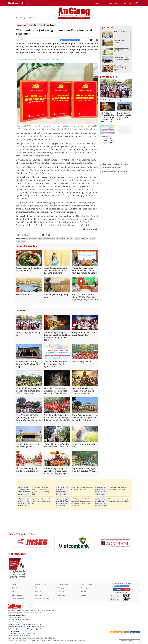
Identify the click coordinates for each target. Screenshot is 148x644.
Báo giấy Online (115, 3)
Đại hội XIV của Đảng (76, 147)
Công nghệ (62, 588)
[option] (33, 542)
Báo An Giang (21, 241)
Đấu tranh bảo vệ (31, 239)
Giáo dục (38, 588)
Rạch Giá (77, 239)
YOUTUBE (126, 589)
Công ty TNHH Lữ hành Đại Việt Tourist (115, 164)
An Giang (92, 239)
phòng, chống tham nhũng (71, 192)
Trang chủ (21, 25)
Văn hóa (33, 25)
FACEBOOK (117, 589)
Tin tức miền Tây (18, 599)
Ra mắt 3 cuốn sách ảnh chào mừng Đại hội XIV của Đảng (38, 59)
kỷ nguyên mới (56, 143)
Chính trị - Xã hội (64, 584)
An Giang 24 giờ (40, 584)
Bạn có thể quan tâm (27, 246)
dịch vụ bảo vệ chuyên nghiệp (112, 168)
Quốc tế (15, 591)
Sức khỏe (84, 591)
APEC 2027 (70, 239)
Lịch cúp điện (129, 3)
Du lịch (83, 595)
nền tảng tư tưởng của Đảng (47, 133)
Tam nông (39, 595)
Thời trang (62, 595)
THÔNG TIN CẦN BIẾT (17, 554)
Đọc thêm (22, 311)
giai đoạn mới (60, 239)
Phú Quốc (85, 239)
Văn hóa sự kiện (109, 77)
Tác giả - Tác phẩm (47, 25)
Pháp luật (84, 588)
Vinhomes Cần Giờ (122, 171)
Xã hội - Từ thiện (87, 584)
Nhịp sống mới (17, 595)
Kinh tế (15, 588)
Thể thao (61, 591)
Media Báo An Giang (42, 599)
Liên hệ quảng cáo (100, 3)
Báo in (127, 632)
